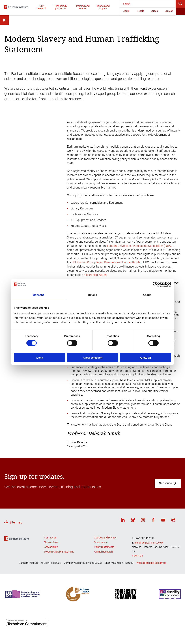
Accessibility (51, 547)
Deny (40, 357)
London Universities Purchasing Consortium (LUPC (139, 246)
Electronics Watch (95, 275)
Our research (42, 7)
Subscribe (165, 483)
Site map (16, 522)
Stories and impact (103, 7)
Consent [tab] (38, 295)
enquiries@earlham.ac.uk (149, 543)
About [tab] (147, 295)
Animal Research (103, 552)
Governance (101, 542)
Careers (154, 11)
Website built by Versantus (151, 563)
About (126, 11)
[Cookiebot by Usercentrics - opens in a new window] (155, 284)
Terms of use (51, 542)
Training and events (83, 7)
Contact (169, 11)
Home (4, 20)
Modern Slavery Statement (59, 552)
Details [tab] (92, 295)
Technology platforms (61, 7)
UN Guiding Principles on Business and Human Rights (106, 262)
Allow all (145, 357)
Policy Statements (104, 547)
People (140, 11)
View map (137, 556)
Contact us (50, 538)
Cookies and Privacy (105, 538)
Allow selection (92, 357)
